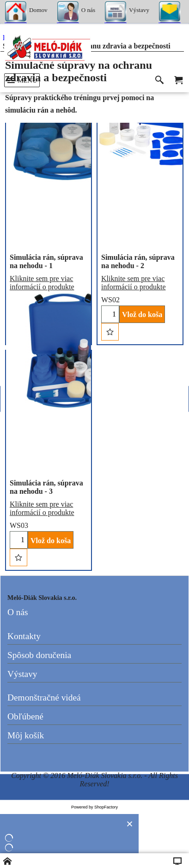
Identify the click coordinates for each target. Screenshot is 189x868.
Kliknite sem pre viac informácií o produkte (42, 283)
